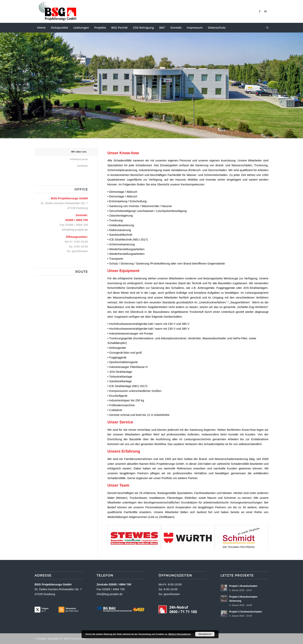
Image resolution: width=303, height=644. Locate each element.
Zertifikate (82, 166)
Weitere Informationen (180, 634)
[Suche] (266, 28)
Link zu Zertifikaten (161, 517)
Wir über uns (79, 152)
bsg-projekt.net (55, 639)
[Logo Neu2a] (57, 11)
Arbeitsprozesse (79, 159)
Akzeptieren (205, 634)
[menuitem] (41, 28)
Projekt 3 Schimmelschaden (246, 612)
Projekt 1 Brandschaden (243, 586)
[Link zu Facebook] (260, 11)
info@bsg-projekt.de (75, 230)
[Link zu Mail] (266, 11)
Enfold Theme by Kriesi (75, 639)
